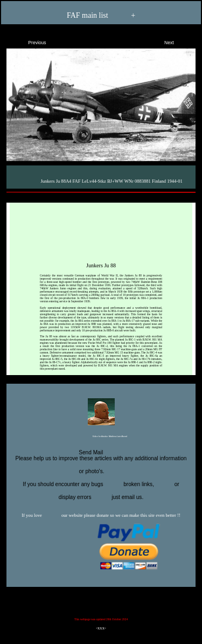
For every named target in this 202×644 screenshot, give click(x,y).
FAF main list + (101, 16)
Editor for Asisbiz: (101, 437)
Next (178, 40)
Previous (28, 40)
